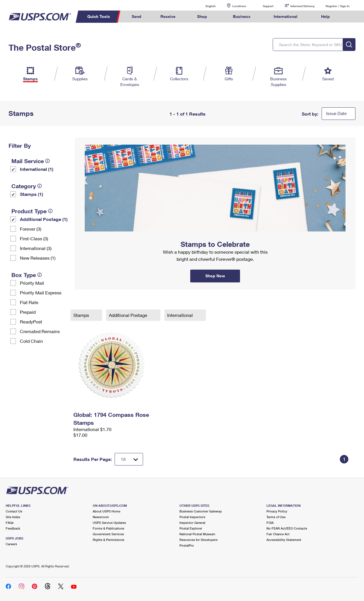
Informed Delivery (302, 6)
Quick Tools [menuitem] (99, 16)
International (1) (37, 169)
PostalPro (187, 545)
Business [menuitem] (242, 16)
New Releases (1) (38, 258)
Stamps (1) (32, 194)
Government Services (108, 534)
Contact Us (14, 511)
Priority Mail (32, 283)
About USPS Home (106, 511)
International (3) (36, 248)
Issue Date (336, 113)
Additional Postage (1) (44, 219)
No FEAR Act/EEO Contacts (287, 528)
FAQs (10, 523)
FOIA (270, 523)
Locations (239, 6)
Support (268, 6)
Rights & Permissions (108, 540)
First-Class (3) (34, 238)
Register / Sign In (338, 6)
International (181, 315)
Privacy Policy (277, 511)
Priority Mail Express (41, 293)
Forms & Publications (108, 528)
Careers (11, 544)
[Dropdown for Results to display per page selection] (129, 459)
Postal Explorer (191, 528)
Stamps (82, 315)
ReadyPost (31, 322)
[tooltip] (47, 161)
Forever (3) (31, 229)
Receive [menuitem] (168, 16)
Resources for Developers (198, 540)
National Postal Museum (197, 534)
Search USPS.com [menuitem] (350, 17)
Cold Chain (31, 341)
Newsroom (101, 517)
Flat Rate (29, 302)
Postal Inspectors (192, 517)
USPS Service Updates (109, 523)
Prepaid (28, 312)
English (205, 6)
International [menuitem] (286, 16)
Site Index (13, 517)
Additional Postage (129, 315)
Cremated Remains (40, 331)
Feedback (13, 528)
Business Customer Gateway (201, 511)
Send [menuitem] (136, 16)
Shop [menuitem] (202, 16)
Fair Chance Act (278, 534)
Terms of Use (276, 517)
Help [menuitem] (325, 16)
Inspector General (192, 523)
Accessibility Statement (284, 540)
